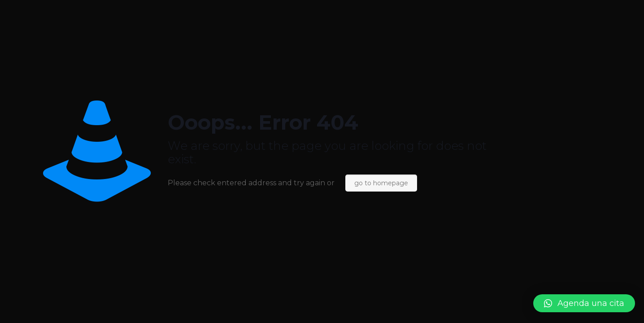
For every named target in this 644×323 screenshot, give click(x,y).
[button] (584, 303)
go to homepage (381, 183)
